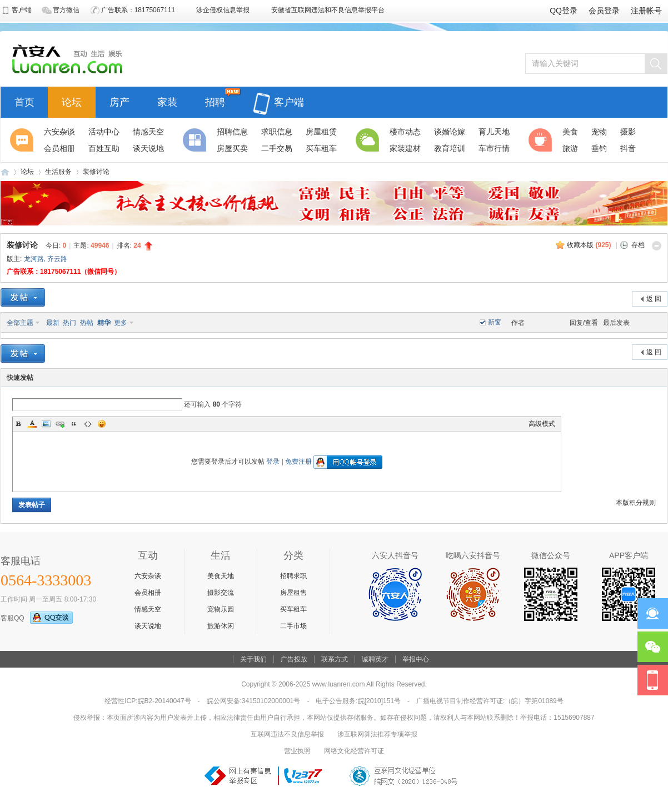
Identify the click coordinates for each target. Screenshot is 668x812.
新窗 (495, 322)
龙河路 (34, 259)
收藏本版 (589, 245)
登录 (273, 462)
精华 (104, 323)
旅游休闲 (221, 626)
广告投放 (294, 659)
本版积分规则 (636, 503)
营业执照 (297, 751)
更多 (121, 323)
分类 (196, 140)
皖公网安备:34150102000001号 (254, 701)
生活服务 (58, 172)
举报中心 (416, 659)
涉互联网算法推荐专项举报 (377, 734)
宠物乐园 (221, 609)
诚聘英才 (375, 659)
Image (46, 424)
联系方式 (335, 659)
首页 (24, 101)
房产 (119, 101)
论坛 (72, 101)
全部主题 (20, 323)
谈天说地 (148, 626)
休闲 (542, 140)
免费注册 (298, 462)
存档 (638, 245)
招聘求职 (293, 576)
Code (88, 424)
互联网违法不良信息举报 (287, 734)
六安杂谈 (148, 576)
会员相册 (148, 593)
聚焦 (23, 140)
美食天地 (221, 576)
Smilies (102, 424)
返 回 (654, 299)
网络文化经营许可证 (354, 751)
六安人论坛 (5, 172)
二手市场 (293, 626)
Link (60, 424)
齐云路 (57, 259)
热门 (69, 323)
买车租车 (293, 609)
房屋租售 (293, 593)
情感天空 (148, 609)
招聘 (215, 101)
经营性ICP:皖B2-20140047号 (148, 701)
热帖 (87, 323)
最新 (53, 323)
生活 (369, 140)
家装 (167, 101)
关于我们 (253, 659)
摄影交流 (221, 593)
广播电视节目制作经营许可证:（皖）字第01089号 (490, 701)
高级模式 (542, 424)
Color (32, 424)
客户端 (278, 96)
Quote (74, 424)
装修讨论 (96, 172)
